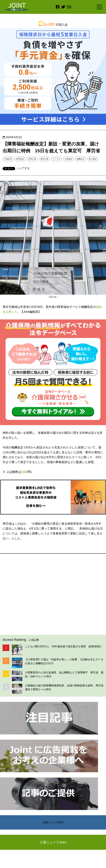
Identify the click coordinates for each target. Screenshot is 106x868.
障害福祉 (20, 159)
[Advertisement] (53, 594)
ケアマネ (56, 159)
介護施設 (68, 159)
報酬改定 (81, 159)
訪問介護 (32, 159)
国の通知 (93, 159)
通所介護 (44, 159)
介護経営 (8, 159)
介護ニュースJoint (53, 822)
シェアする (23, 168)
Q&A (24, 472)
